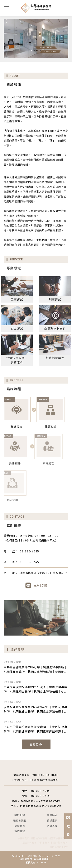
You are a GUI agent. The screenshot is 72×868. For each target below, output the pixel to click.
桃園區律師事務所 (59, 847)
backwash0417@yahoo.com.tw (41, 801)
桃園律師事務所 (59, 843)
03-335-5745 (21, 562)
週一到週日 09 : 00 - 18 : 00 (31, 536)
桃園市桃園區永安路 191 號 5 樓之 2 (36, 573)
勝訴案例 (52, 821)
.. (52, 859)
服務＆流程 (20, 821)
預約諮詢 (20, 831)
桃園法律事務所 (39, 838)
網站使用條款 (42, 859)
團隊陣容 (52, 815)
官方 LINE (36, 585)
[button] (32, 50)
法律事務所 (23, 838)
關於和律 (20, 815)
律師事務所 (44, 843)
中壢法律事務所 (28, 843)
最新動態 (20, 826)
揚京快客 (33, 856)
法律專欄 (52, 826)
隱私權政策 (26, 859)
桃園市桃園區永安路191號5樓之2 (41, 806)
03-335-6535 (21, 551)
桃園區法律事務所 (58, 838)
